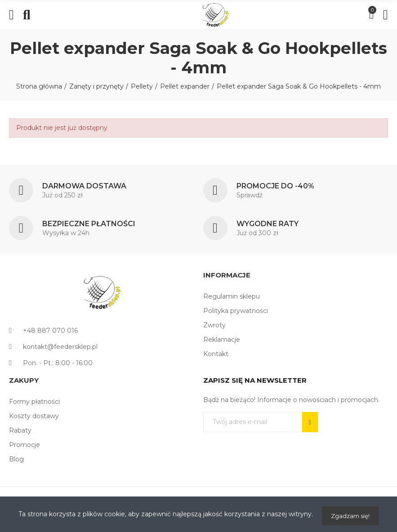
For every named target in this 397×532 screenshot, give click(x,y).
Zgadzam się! (350, 516)
